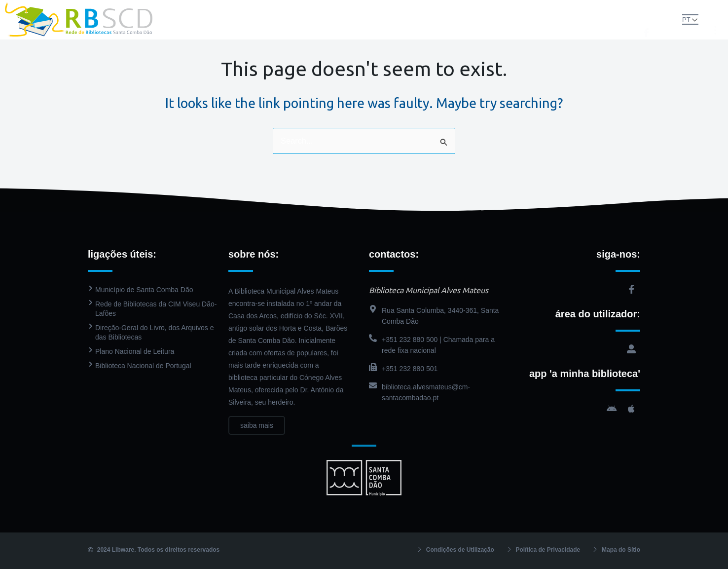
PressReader (426, 10)
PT (674, 19)
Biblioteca (314, 10)
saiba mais (257, 438)
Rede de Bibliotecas (241, 10)
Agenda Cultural (494, 10)
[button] (657, 19)
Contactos (364, 29)
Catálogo (371, 10)
